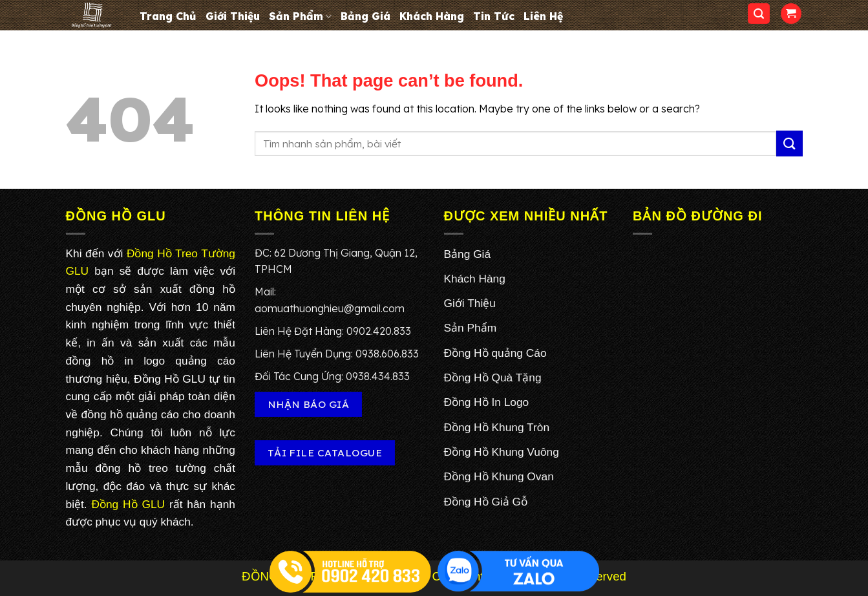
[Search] (759, 14)
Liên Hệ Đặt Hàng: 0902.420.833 (333, 331)
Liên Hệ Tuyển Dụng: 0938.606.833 (337, 354)
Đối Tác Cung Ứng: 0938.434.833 (332, 376)
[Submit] (789, 143)
